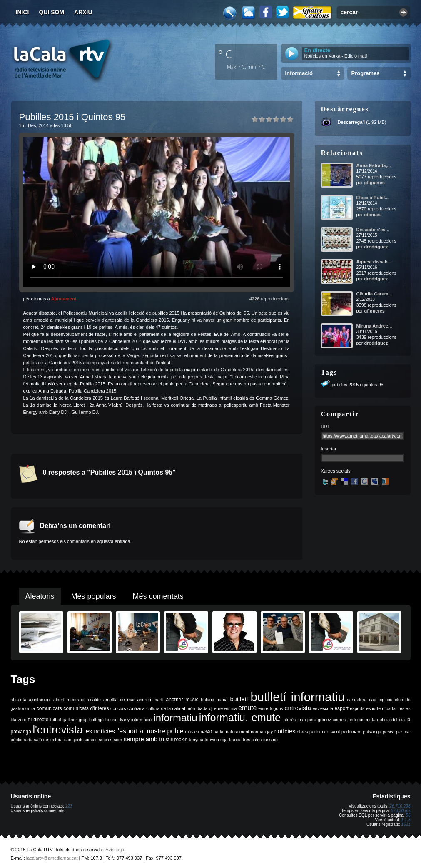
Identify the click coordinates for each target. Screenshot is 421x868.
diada (202, 708)
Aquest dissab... (374, 262)
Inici (22, 12)
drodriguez (376, 247)
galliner (70, 720)
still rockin (177, 740)
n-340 (206, 732)
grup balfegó (91, 720)
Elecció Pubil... (373, 198)
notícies (285, 731)
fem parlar (387, 708)
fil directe (39, 720)
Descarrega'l (351, 122)
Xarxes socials (336, 471)
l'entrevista (57, 730)
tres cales (252, 740)
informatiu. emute (240, 718)
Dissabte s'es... (373, 230)
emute (247, 708)
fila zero (19, 720)
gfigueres (374, 183)
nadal (219, 732)
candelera (357, 700)
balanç (207, 700)
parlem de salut (325, 732)
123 (69, 806)
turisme (270, 740)
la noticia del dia (389, 720)
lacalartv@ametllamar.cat (52, 858)
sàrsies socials (98, 740)
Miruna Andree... (374, 326)
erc (316, 708)
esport (341, 708)
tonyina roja (216, 740)
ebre (218, 708)
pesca (389, 732)
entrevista (298, 708)
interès (289, 720)
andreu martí (151, 700)
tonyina (196, 740)
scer (118, 740)
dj (211, 708)
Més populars (94, 596)
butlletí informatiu (298, 697)
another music (182, 700)
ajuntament (40, 700)
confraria (136, 708)
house (111, 720)
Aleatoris (40, 596)
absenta (19, 700)
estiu (371, 708)
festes (404, 708)
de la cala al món (178, 708)
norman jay (262, 732)
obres (303, 732)
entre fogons (271, 708)
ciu (390, 700)
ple (399, 732)
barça (222, 700)
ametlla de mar (119, 700)
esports (357, 708)
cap (372, 700)
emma (231, 708)
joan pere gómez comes (321, 720)
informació (141, 720)
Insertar (329, 449)
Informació (299, 73)
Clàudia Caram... (374, 294)
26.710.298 (400, 806)
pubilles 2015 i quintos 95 (358, 385)
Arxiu (83, 12)
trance (235, 740)
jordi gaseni (359, 720)
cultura (153, 708)
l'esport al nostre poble (150, 731)
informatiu (175, 718)
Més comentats (158, 596)
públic (17, 740)
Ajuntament (64, 299)
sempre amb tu (144, 739)
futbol (55, 720)
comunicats (49, 708)
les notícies (100, 731)
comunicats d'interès (86, 708)
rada (28, 740)
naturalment (237, 732)
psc (407, 732)
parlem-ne (351, 732)
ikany (124, 720)
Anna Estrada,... (374, 165)
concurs (118, 708)
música (192, 732)
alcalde (94, 700)
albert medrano (69, 700)
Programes (366, 73)
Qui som (51, 12)
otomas (372, 215)
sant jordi (73, 740)
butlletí (239, 699)
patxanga (372, 732)
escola (327, 708)
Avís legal (115, 850)
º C (225, 54)
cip (381, 700)
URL (326, 427)
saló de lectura (48, 740)
